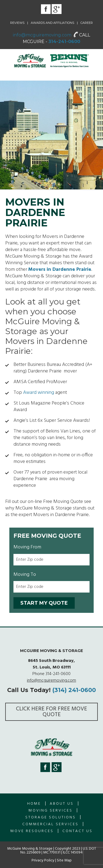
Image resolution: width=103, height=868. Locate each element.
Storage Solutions (51, 817)
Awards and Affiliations (52, 23)
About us (62, 804)
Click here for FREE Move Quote (51, 712)
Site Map (64, 860)
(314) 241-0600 (74, 690)
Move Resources (32, 831)
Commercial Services (50, 824)
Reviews (17, 23)
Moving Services (51, 811)
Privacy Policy (43, 860)
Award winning (39, 393)
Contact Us (77, 831)
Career (87, 23)
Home (34, 804)
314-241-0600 (64, 42)
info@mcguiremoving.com (42, 35)
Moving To (25, 575)
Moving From (27, 547)
